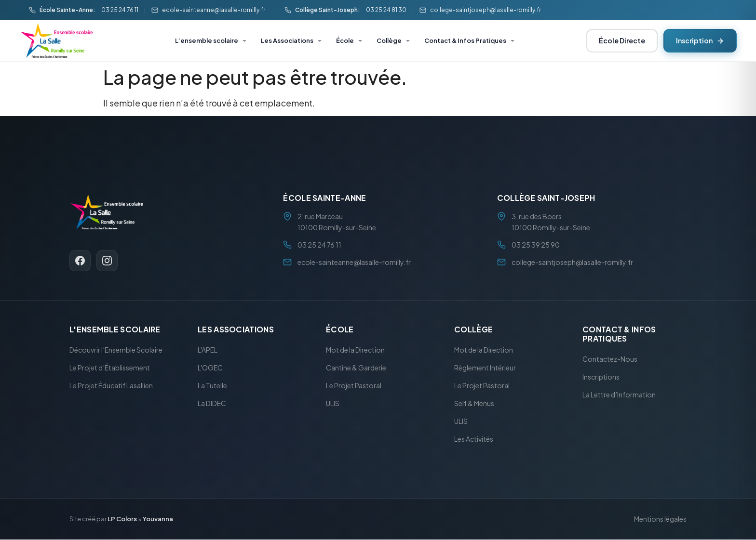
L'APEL (208, 350)
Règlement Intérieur (485, 368)
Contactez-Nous (610, 359)
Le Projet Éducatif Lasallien (111, 386)
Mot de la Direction (355, 350)
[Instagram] (107, 261)
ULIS (333, 404)
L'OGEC (210, 368)
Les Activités (474, 439)
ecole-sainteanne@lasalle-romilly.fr (214, 10)
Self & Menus (474, 404)
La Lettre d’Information (619, 395)
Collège (389, 40)
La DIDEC (212, 404)
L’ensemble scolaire (207, 40)
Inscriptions (601, 377)
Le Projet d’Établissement (110, 368)
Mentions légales (660, 519)
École (345, 40)
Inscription (700, 40)
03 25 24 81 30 (386, 10)
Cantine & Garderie (356, 368)
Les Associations (287, 40)
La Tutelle (212, 386)
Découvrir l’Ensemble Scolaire (116, 350)
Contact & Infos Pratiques (465, 40)
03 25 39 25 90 (536, 245)
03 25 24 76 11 (120, 10)
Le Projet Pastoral (354, 386)
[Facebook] (80, 261)
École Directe (622, 40)
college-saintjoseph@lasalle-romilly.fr (486, 10)
